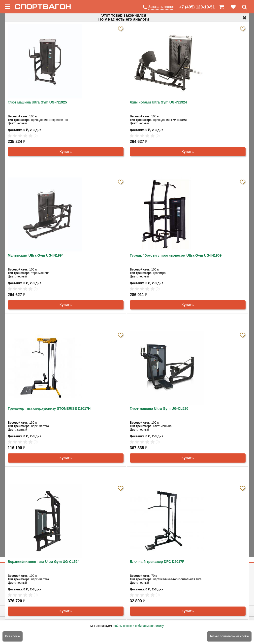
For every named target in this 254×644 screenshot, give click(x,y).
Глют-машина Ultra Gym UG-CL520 (159, 408)
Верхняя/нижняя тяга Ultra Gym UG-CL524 (44, 562)
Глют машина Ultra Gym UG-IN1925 (37, 102)
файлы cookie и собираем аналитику (138, 626)
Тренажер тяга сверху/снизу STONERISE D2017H (49, 408)
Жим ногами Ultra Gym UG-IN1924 (158, 102)
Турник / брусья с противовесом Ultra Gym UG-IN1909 (176, 255)
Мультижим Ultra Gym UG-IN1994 (36, 255)
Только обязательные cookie (229, 636)
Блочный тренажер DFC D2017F (157, 562)
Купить (66, 152)
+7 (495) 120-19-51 (197, 7)
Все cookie (13, 636)
